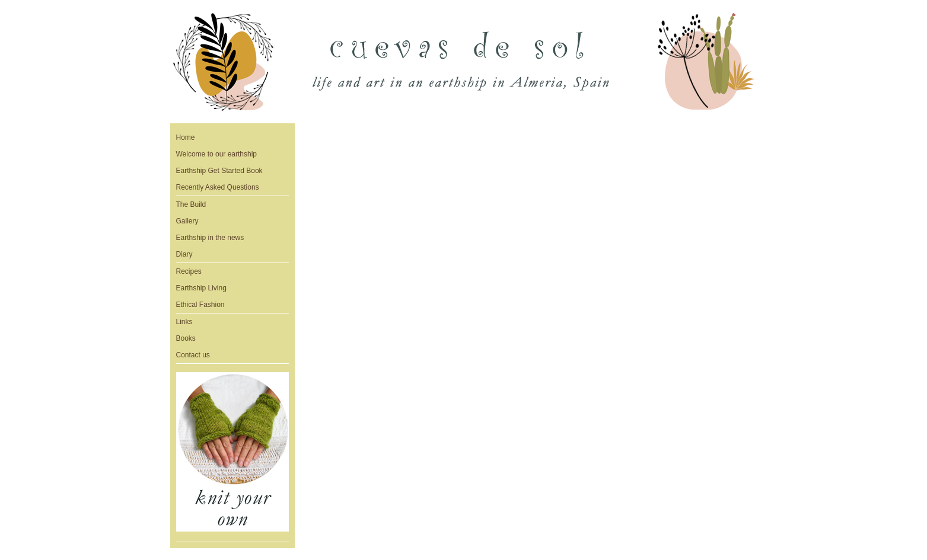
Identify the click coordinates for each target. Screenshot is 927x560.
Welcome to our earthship (217, 154)
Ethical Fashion (200, 305)
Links (184, 322)
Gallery (187, 221)
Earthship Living (201, 288)
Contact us (193, 355)
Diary (184, 254)
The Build (191, 204)
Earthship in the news (210, 238)
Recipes (189, 271)
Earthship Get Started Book (219, 171)
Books (186, 338)
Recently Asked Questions (218, 187)
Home (186, 137)
